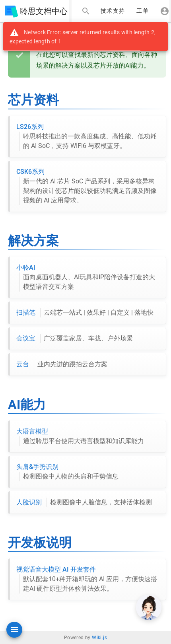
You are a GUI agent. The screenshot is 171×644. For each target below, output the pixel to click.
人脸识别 (84, 502)
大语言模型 (80, 437)
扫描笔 (85, 313)
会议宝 (75, 339)
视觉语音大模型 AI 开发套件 (88, 580)
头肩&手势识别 (67, 472)
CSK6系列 (88, 187)
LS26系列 (88, 137)
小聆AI (88, 278)
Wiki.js (99, 638)
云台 (62, 364)
